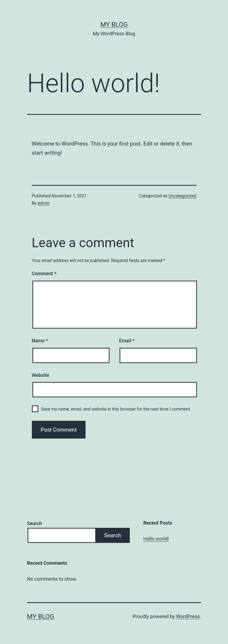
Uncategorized (183, 196)
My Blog (114, 25)
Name (40, 341)
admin (43, 203)
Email (127, 341)
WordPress (188, 616)
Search (35, 523)
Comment (44, 273)
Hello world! (156, 539)
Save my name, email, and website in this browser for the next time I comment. (116, 409)
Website (41, 375)
